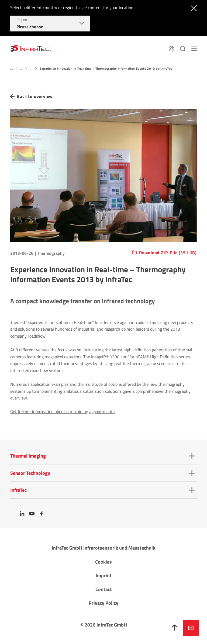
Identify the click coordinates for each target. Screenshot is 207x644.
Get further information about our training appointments (62, 412)
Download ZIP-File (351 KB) (168, 253)
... (12, 68)
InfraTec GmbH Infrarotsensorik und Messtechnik (103, 548)
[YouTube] (32, 514)
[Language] (171, 48)
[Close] (193, 8)
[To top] (175, 628)
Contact (104, 589)
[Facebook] (42, 514)
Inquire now (191, 628)
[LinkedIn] (22, 514)
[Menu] (194, 48)
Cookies (103, 562)
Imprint (104, 576)
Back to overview (35, 96)
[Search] (183, 48)
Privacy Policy (103, 603)
